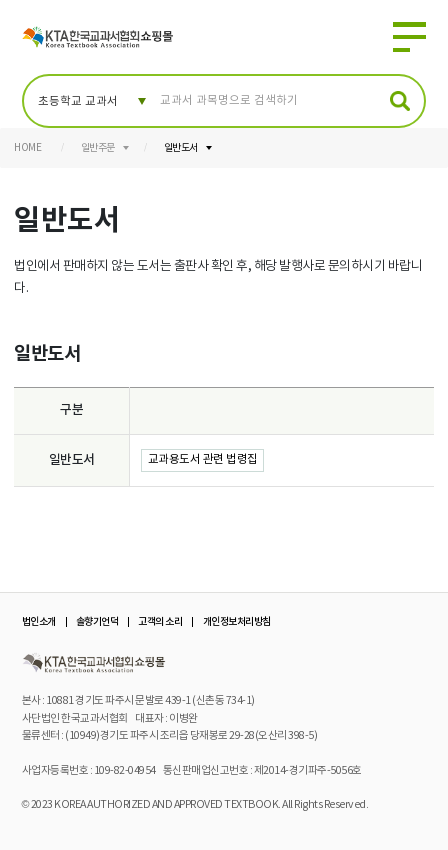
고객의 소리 (160, 622)
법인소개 (39, 622)
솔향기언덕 (97, 622)
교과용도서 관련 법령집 (203, 459)
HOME (27, 148)
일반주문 (98, 148)
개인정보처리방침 (237, 622)
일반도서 (181, 148)
